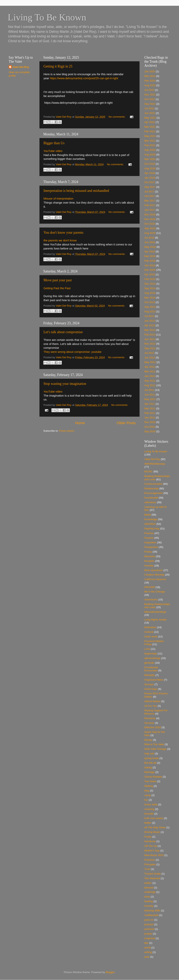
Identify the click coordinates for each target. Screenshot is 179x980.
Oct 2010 (150, 427)
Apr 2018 (150, 173)
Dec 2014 (150, 284)
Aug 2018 (150, 168)
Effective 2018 (153, 727)
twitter (148, 823)
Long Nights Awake (155, 620)
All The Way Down (155, 827)
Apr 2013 (150, 325)
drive (147, 897)
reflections (150, 502)
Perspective (151, 547)
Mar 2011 (150, 408)
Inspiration (150, 542)
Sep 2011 (150, 381)
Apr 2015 (150, 274)
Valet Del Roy (21, 67)
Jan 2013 (150, 339)
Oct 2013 (150, 302)
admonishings (152, 658)
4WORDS (150, 524)
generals (149, 663)
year (147, 957)
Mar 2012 (150, 371)
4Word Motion (152, 701)
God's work (151, 637)
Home (80, 423)
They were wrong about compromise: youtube (72, 352)
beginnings (151, 653)
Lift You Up (151, 846)
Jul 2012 (149, 353)
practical (149, 929)
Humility (149, 566)
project (148, 934)
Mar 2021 (150, 141)
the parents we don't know (60, 240)
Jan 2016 (150, 265)
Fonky (148, 837)
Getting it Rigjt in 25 (58, 66)
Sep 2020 (150, 150)
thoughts (149, 561)
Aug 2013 (150, 311)
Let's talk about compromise (63, 332)
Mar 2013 (150, 330)
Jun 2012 (150, 358)
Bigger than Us (54, 143)
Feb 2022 (150, 131)
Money (148, 740)
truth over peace (154, 818)
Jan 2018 (150, 178)
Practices (150, 860)
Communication (153, 484)
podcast (149, 924)
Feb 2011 (150, 413)
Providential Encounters (151, 669)
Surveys (149, 684)
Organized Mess (154, 680)
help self (149, 754)
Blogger (110, 972)
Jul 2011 (149, 390)
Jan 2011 (150, 418)
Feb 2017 (150, 205)
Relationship (151, 488)
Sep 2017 (150, 187)
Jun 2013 (150, 321)
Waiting (149, 786)
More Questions (153, 570)
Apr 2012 (150, 367)
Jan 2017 (150, 210)
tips (146, 943)
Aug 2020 (150, 155)
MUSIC (149, 471)
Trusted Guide (153, 874)
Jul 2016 (149, 238)
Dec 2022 (150, 95)
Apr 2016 (150, 252)
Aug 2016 (150, 233)
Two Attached (152, 878)
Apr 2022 (150, 122)
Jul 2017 (149, 192)
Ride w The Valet (154, 744)
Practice (149, 533)
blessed (149, 888)
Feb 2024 (150, 81)
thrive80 (149, 814)
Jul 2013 (149, 316)
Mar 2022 (150, 127)
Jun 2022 (150, 113)
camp (148, 795)
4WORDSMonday (155, 464)
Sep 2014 (150, 288)
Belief (148, 515)
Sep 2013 (150, 307)
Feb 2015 (150, 279)
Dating (148, 767)
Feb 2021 (150, 145)
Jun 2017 (150, 196)
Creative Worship (154, 575)
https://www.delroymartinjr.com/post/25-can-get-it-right (84, 78)
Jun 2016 (150, 242)
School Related (153, 777)
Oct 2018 (150, 164)
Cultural (149, 632)
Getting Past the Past (57, 288)
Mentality (150, 675)
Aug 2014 (150, 293)
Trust (147, 869)
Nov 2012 (150, 344)
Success (149, 723)
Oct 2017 (150, 182)
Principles (150, 864)
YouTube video (53, 151)
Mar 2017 (150, 201)
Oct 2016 (150, 224)
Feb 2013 (150, 335)
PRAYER (150, 587)
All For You (151, 706)
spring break (151, 758)
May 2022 (150, 118)
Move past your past (58, 280)
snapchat (150, 938)
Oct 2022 (150, 99)
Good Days (151, 689)
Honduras (150, 841)
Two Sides (150, 781)
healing (149, 901)
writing (148, 952)
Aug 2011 (150, 385)
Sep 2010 (150, 431)
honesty (149, 906)
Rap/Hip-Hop (152, 529)
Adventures (151, 600)
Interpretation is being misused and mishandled (76, 191)
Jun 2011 (150, 395)
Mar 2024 (150, 76)
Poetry (148, 552)
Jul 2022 (149, 108)
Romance (150, 718)
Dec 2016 (150, 214)
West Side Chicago (155, 749)
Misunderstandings (155, 612)
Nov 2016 (150, 219)
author (148, 883)
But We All (150, 763)
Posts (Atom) (67, 431)
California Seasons (155, 579)
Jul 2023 (149, 90)
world (147, 948)
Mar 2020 (150, 159)
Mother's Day (152, 851)
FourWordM (151, 498)
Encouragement (153, 493)
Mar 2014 (150, 298)
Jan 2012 (150, 376)
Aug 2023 (150, 85)
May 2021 (150, 136)
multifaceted (151, 915)
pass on (149, 920)
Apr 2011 (150, 404)
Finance (149, 538)
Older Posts (126, 423)
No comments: (117, 117)
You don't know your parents (63, 233)
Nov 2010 (150, 422)
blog (147, 791)
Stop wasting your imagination (65, 384)
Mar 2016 (150, 256)
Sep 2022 (150, 104)
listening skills (152, 910)
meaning (149, 809)
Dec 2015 (150, 270)
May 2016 (150, 247)
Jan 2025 (150, 71)
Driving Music (152, 832)
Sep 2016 (150, 228)
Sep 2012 (150, 348)
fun (146, 800)
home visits (151, 804)
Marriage (149, 772)
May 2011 (150, 399)
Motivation (150, 627)
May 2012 (150, 362)
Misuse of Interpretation (58, 199)
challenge (150, 892)
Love (147, 649)
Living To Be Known (156, 451)
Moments (150, 556)
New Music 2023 (154, 855)
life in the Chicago (155, 592)
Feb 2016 (150, 261)
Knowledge (151, 519)
